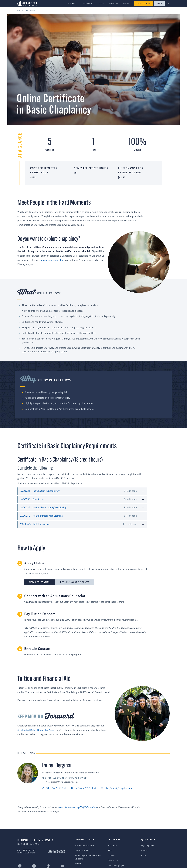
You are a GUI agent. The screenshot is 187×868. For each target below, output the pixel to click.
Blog (110, 851)
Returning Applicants (75, 582)
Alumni (78, 864)
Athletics (114, 4)
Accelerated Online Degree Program (36, 730)
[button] (168, 4)
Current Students (83, 851)
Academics (73, 4)
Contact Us (113, 861)
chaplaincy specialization (51, 260)
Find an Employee (116, 865)
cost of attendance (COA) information (78, 807)
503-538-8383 (56, 852)
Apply (159, 4)
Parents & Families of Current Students (88, 857)
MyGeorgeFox (147, 846)
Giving (126, 4)
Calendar (112, 856)
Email (144, 856)
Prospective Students (84, 846)
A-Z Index (112, 846)
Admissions (88, 4)
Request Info (143, 4)
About (101, 4)
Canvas (145, 851)
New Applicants (39, 582)
